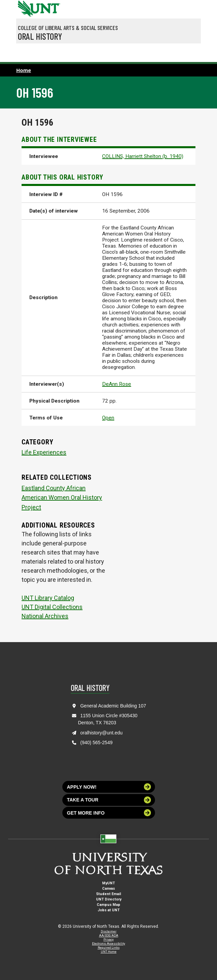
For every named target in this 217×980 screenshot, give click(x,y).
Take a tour (109, 800)
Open (108, 418)
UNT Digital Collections (52, 607)
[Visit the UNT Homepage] (50, 6)
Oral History (40, 36)
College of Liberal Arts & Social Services (68, 28)
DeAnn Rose (117, 384)
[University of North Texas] (25, 8)
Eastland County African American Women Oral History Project (62, 498)
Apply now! (109, 787)
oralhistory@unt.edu (101, 733)
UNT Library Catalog (48, 598)
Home (24, 70)
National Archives (45, 616)
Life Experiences (44, 452)
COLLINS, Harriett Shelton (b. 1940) (143, 156)
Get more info (109, 813)
